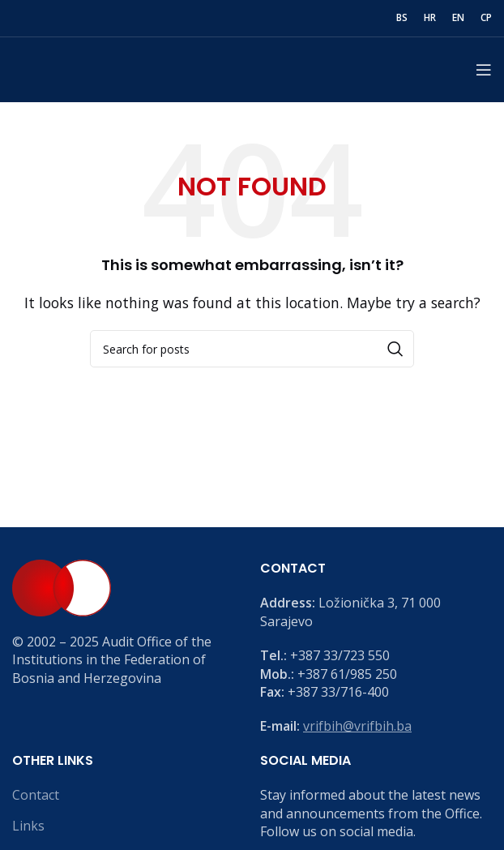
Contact (36, 795)
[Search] (252, 349)
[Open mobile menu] (484, 70)
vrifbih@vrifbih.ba (357, 726)
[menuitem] (402, 19)
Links (28, 826)
